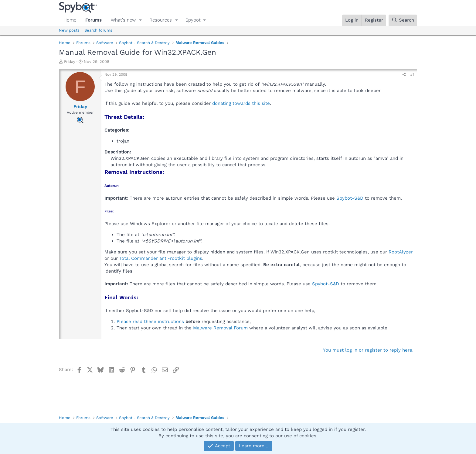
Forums (93, 20)
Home (70, 20)
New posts (69, 30)
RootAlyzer (401, 252)
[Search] (403, 20)
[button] (141, 20)
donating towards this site (241, 103)
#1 (412, 74)
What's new (123, 20)
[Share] (404, 75)
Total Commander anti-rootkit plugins (161, 258)
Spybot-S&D (350, 198)
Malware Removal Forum (220, 328)
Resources (161, 20)
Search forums (98, 30)
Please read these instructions (150, 322)
